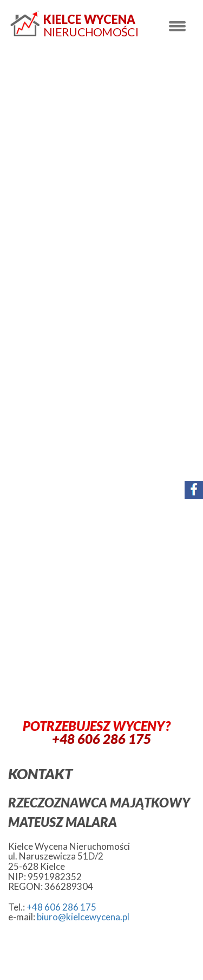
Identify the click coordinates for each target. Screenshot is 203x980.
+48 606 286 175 (61, 907)
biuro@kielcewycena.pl (83, 917)
